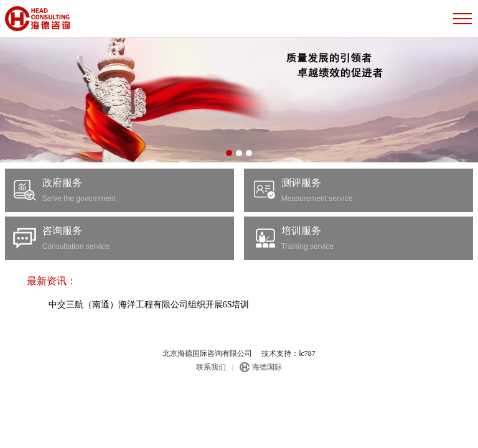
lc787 (307, 353)
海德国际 (267, 367)
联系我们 (211, 367)
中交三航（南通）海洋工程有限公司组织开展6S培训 (105, 305)
